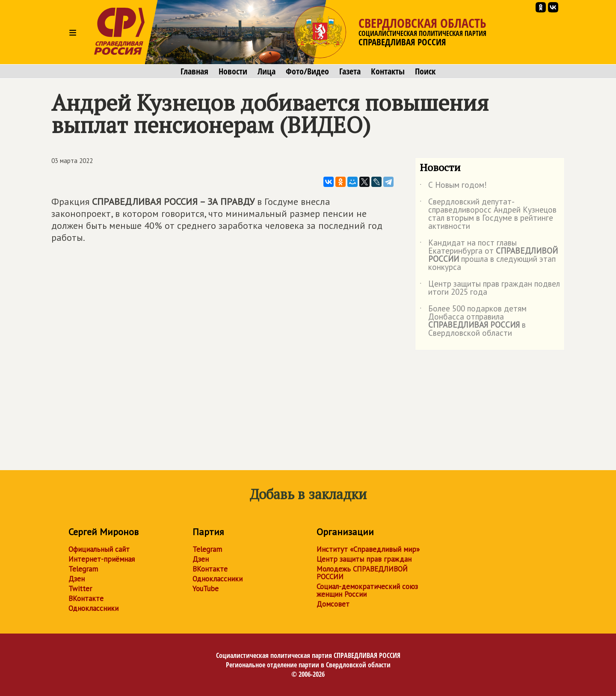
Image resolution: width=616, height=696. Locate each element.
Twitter (80, 589)
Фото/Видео (307, 71)
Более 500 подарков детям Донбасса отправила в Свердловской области (473, 321)
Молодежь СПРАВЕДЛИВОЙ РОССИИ (362, 573)
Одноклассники (93, 608)
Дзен (77, 579)
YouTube (206, 589)
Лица (267, 71)
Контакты (388, 71)
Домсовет (333, 604)
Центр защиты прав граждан (364, 559)
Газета (350, 71)
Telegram (83, 569)
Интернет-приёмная (102, 559)
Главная (194, 71)
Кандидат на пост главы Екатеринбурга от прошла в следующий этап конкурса (489, 255)
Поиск (425, 71)
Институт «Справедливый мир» (368, 549)
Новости (233, 71)
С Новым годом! (453, 187)
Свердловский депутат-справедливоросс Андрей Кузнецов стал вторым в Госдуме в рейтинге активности (488, 214)
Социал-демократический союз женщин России (367, 590)
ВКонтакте (86, 598)
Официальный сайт (99, 549)
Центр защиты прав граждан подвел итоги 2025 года (490, 288)
